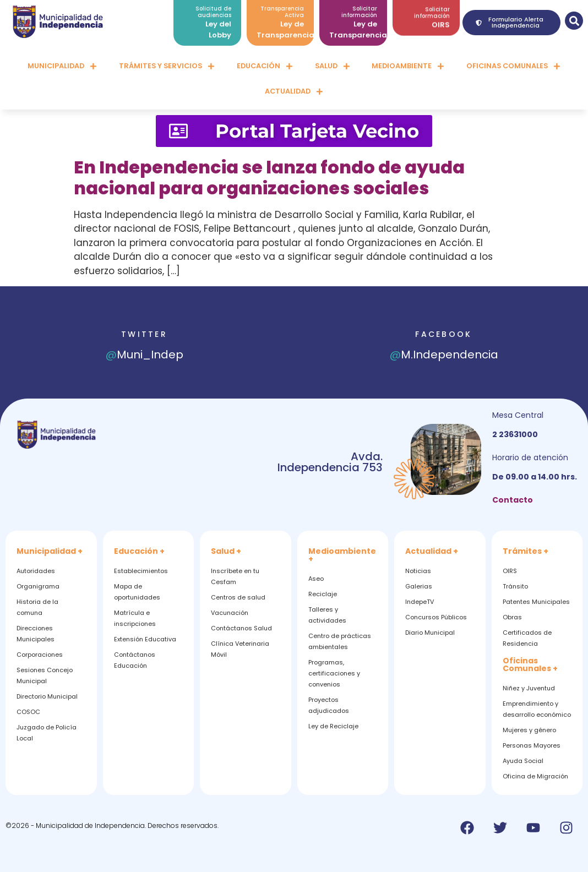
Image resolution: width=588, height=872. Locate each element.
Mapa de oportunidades (137, 592)
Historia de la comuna (37, 607)
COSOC (28, 712)
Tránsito (515, 586)
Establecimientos (141, 571)
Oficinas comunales (513, 66)
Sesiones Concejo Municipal (45, 675)
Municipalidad (62, 66)
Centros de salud (238, 597)
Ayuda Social (523, 761)
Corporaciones (40, 655)
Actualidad (294, 92)
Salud (333, 66)
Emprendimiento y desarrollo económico (537, 709)
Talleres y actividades (327, 615)
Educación (265, 66)
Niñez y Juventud (529, 688)
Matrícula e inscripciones (135, 618)
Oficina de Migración (535, 776)
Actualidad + (432, 551)
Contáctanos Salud (241, 628)
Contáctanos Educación (135, 660)
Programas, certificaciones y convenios (334, 673)
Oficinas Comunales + (530, 664)
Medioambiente (408, 66)
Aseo (316, 579)
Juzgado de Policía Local (47, 733)
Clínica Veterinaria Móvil (240, 649)
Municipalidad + (50, 551)
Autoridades (36, 571)
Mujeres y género (529, 730)
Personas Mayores (532, 745)
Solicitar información (432, 8)
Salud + (226, 551)
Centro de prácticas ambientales (340, 641)
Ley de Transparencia (285, 24)
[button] (574, 21)
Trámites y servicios (167, 66)
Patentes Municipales (536, 602)
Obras (512, 617)
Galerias (419, 586)
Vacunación (230, 613)
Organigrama (38, 586)
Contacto (513, 500)
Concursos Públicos (436, 617)
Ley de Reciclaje (333, 726)
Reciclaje (323, 594)
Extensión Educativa (145, 639)
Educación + (139, 551)
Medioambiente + (342, 555)
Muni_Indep (145, 355)
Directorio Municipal (47, 696)
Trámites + (526, 551)
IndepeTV (420, 602)
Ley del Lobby (218, 24)
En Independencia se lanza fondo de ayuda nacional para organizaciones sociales (269, 178)
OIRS (441, 20)
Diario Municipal (430, 633)
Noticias (418, 571)
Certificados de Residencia (527, 638)
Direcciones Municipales (36, 634)
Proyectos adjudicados (329, 705)
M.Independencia (444, 355)
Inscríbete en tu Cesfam (235, 576)
